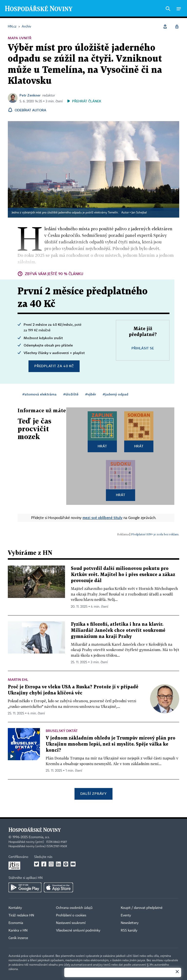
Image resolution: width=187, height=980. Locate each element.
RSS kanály (129, 931)
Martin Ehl (18, 679)
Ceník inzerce (18, 938)
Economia (16, 923)
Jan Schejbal (139, 213)
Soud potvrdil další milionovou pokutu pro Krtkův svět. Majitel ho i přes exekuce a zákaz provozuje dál (123, 575)
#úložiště (71, 394)
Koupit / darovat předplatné (142, 908)
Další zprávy (93, 793)
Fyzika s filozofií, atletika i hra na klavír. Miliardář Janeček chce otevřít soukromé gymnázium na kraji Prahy (118, 630)
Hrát (102, 446)
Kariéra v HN (18, 931)
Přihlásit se (143, 348)
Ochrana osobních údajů (74, 908)
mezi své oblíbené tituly (103, 518)
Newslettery (130, 923)
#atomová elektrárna (39, 394)
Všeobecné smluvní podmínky (78, 931)
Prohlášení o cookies (71, 915)
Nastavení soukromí (71, 923)
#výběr (91, 394)
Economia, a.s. (39, 837)
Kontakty (15, 908)
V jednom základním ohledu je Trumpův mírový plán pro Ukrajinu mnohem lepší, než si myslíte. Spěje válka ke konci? (111, 744)
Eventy (126, 915)
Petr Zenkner (30, 95)
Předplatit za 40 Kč (54, 366)
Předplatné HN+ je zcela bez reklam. (155, 534)
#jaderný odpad (116, 394)
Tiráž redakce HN (21, 915)
